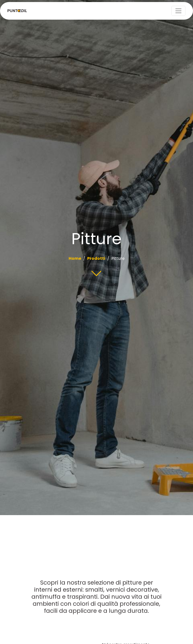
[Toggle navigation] (178, 11)
